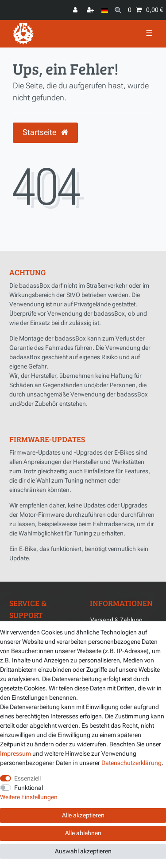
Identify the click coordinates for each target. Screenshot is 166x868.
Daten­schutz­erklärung (131, 763)
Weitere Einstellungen (29, 797)
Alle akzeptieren (83, 815)
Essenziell (27, 778)
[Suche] (118, 10)
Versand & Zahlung (116, 620)
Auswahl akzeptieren (83, 851)
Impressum (15, 753)
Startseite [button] (45, 132)
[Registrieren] (91, 10)
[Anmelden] (76, 10)
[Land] (105, 10)
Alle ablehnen (83, 833)
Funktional (29, 788)
